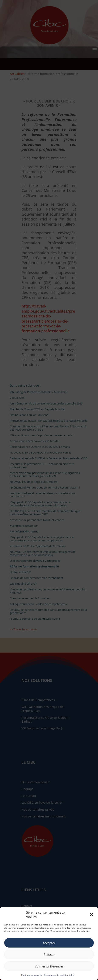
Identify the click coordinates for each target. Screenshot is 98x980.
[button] (92, 915)
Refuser (49, 955)
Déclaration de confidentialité (59, 975)
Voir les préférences (49, 966)
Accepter (49, 943)
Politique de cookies (32, 975)
